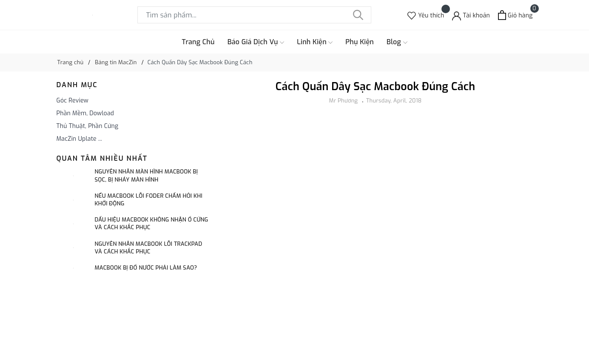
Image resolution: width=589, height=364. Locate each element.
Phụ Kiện (360, 42)
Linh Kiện (315, 42)
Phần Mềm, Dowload (85, 113)
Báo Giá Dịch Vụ (256, 42)
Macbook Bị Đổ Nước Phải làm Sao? (146, 268)
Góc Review (73, 101)
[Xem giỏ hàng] (515, 15)
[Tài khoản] (471, 15)
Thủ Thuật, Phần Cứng (88, 126)
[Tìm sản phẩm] (254, 15)
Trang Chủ (198, 42)
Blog (397, 42)
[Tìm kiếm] (359, 15)
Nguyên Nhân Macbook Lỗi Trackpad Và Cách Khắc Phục (149, 248)
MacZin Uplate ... (80, 139)
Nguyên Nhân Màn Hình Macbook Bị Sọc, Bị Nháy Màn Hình (147, 175)
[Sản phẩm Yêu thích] (426, 15)
